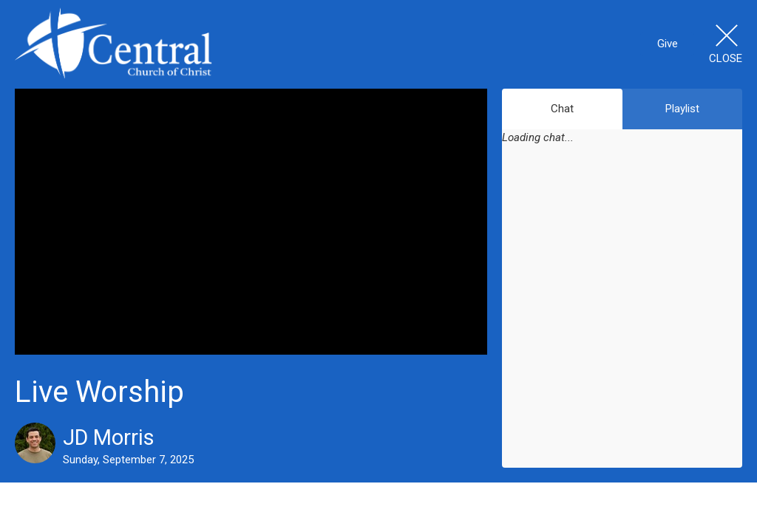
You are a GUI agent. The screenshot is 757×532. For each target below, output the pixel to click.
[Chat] (622, 316)
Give (668, 44)
